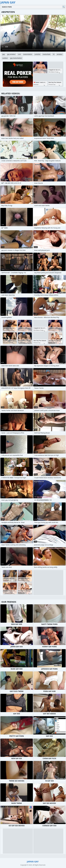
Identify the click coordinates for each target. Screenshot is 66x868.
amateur (60, 54)
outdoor (5, 58)
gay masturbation (16, 58)
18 (54, 54)
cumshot (37, 54)
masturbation (28, 54)
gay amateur (11, 54)
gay (4, 54)
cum (19, 54)
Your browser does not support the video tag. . (33, 33)
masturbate (47, 54)
